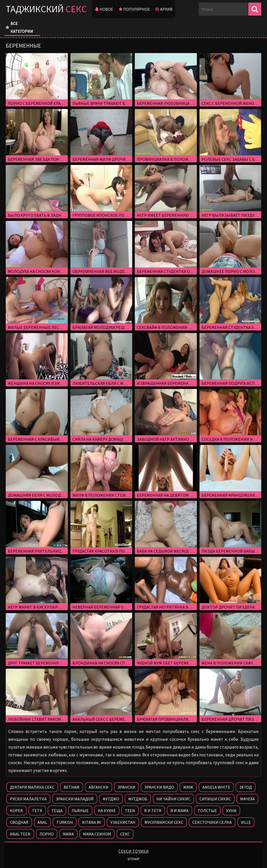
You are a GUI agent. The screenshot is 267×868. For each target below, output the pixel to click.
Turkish (65, 822)
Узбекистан (123, 822)
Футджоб (138, 799)
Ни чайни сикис (173, 799)
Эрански (126, 787)
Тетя (37, 810)
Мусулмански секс (164, 822)
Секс (125, 834)
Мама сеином (97, 834)
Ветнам (72, 787)
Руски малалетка (28, 799)
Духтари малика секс (32, 787)
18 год (246, 787)
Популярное (134, 9)
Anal (42, 822)
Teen (130, 810)
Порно (47, 834)
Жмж (188, 787)
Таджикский (46, 9)
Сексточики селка (212, 822)
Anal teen (20, 834)
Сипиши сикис (215, 799)
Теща (57, 810)
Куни (231, 810)
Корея (16, 810)
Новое (104, 9)
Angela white (216, 787)
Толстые (207, 810)
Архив (164, 9)
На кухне (107, 810)
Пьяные (80, 810)
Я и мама (180, 810)
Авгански (99, 787)
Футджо (111, 799)
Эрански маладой (75, 799)
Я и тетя (153, 810)
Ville (246, 822)
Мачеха (247, 799)
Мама (68, 834)
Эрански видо (159, 787)
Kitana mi (92, 822)
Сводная (19, 822)
